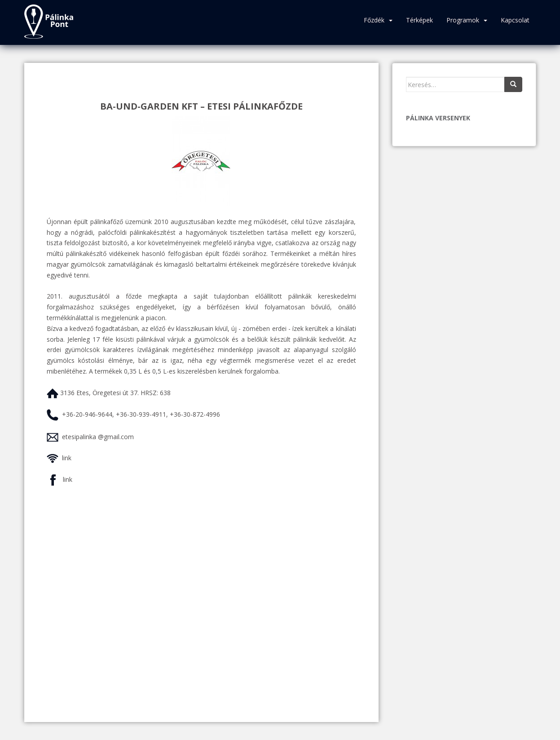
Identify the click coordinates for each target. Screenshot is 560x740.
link (67, 458)
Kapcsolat (515, 20)
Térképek (419, 20)
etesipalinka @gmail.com (98, 437)
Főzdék (374, 20)
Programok (463, 20)
